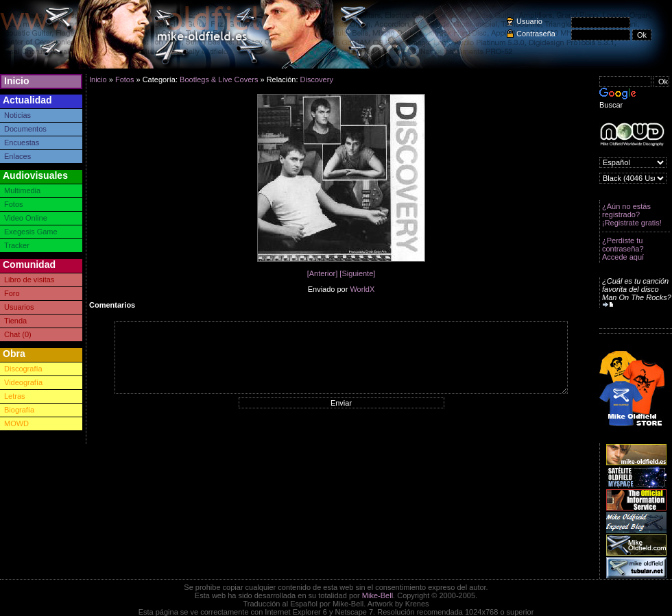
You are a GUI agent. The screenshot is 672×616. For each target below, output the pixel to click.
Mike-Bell (377, 595)
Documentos (25, 129)
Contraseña (536, 34)
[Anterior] (323, 273)
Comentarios (112, 305)
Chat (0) (18, 334)
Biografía (19, 410)
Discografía (23, 369)
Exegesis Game (31, 232)
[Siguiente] (357, 273)
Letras (15, 396)
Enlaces (17, 156)
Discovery (317, 79)
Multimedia (22, 190)
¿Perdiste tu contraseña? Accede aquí (623, 249)
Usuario (529, 21)
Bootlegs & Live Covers (219, 79)
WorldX (362, 289)
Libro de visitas (29, 280)
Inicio (17, 81)
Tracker (17, 245)
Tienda (15, 321)
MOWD (16, 423)
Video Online (26, 218)
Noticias (17, 115)
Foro (12, 293)
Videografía (23, 382)
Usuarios (19, 307)
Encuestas (22, 143)
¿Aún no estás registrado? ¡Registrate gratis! (632, 214)
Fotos (14, 204)
